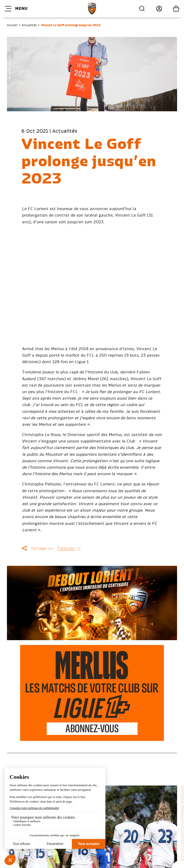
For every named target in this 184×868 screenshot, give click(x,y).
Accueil (12, 25)
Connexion (154, 9)
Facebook (66, 549)
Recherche (142, 9)
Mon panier (171, 9)
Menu (16, 9)
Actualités (29, 25)
